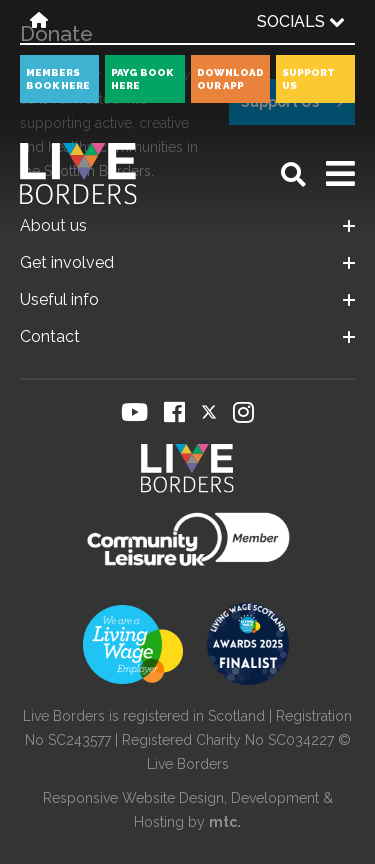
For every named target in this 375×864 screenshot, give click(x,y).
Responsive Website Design (133, 798)
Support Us (308, 79)
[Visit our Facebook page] (174, 412)
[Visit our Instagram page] (243, 412)
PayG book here (142, 79)
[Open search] (293, 174)
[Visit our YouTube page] (134, 412)
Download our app (230, 79)
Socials (301, 21)
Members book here (58, 79)
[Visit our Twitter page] (209, 412)
